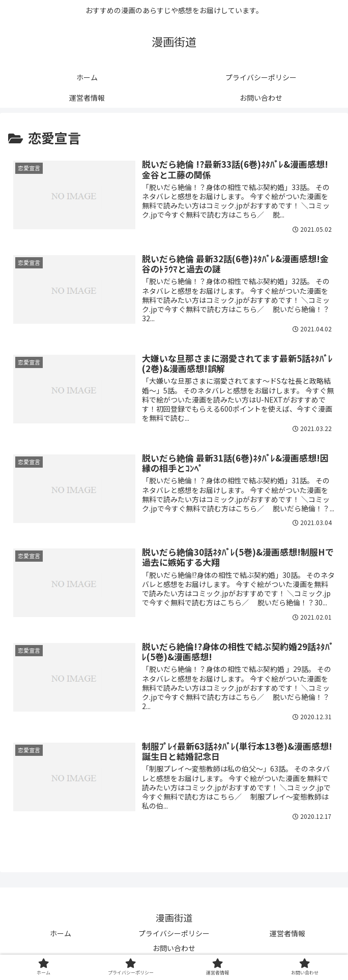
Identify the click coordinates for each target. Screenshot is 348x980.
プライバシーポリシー (174, 936)
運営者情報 (287, 936)
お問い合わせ (174, 951)
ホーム (61, 936)
